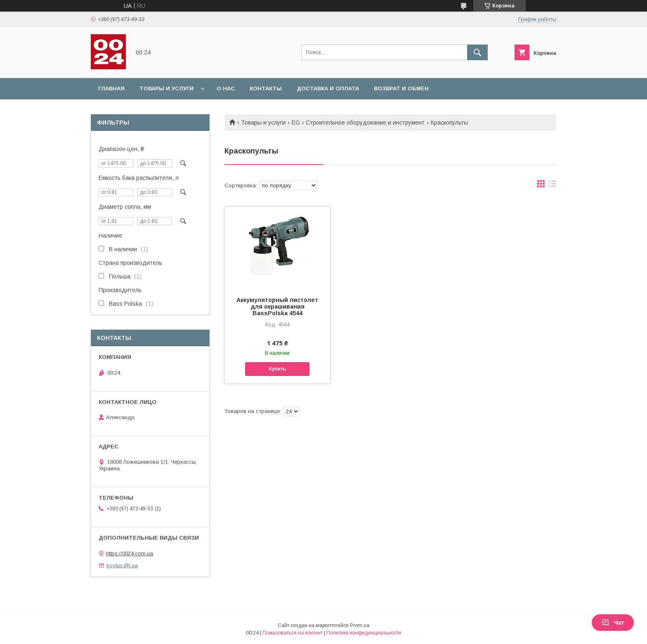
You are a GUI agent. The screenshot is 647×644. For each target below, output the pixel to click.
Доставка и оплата (328, 88)
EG (296, 123)
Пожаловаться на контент (293, 633)
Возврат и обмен (401, 88)
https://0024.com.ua (130, 553)
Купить (277, 369)
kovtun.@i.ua (122, 565)
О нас (226, 88)
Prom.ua (360, 625)
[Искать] (477, 52)
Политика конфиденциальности (364, 633)
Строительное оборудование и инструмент (365, 123)
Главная (111, 88)
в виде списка (553, 186)
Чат (613, 623)
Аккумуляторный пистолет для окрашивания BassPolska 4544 (277, 307)
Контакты (266, 88)
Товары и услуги (166, 88)
